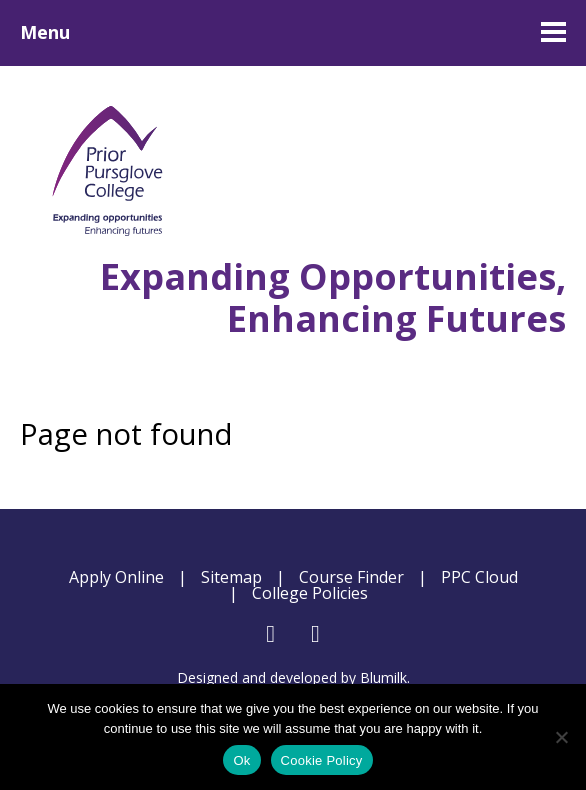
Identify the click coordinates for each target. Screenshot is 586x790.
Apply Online (116, 577)
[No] (561, 737)
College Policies (310, 593)
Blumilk (383, 677)
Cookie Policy (322, 760)
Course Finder (351, 577)
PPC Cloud (479, 577)
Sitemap (231, 577)
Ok (241, 760)
